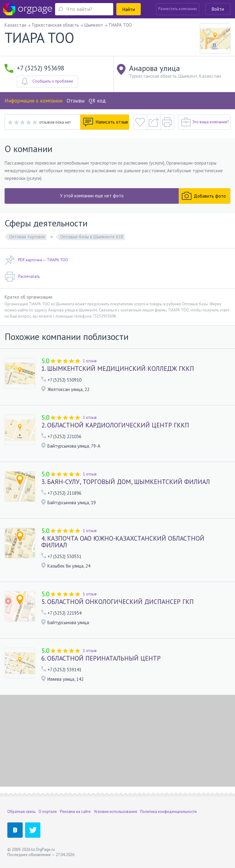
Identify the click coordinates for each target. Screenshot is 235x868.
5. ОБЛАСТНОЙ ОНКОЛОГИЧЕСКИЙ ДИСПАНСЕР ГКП (117, 602)
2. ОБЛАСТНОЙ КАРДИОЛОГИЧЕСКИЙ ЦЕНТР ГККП (115, 425)
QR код (97, 101)
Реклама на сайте (75, 812)
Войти (218, 9)
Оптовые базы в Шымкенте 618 (92, 237)
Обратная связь (21, 812)
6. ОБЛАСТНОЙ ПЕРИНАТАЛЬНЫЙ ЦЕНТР (101, 658)
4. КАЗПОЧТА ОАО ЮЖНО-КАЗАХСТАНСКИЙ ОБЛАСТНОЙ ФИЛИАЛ (123, 542)
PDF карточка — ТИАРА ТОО (36, 260)
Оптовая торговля (27, 237)
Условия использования (116, 812)
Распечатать (22, 277)
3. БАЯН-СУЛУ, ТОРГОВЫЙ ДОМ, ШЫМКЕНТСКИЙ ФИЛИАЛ (126, 482)
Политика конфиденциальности (168, 812)
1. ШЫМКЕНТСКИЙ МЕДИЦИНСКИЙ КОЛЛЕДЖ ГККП (118, 369)
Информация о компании (34, 101)
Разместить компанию (178, 9)
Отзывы (76, 101)
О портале (48, 812)
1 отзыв (90, 361)
